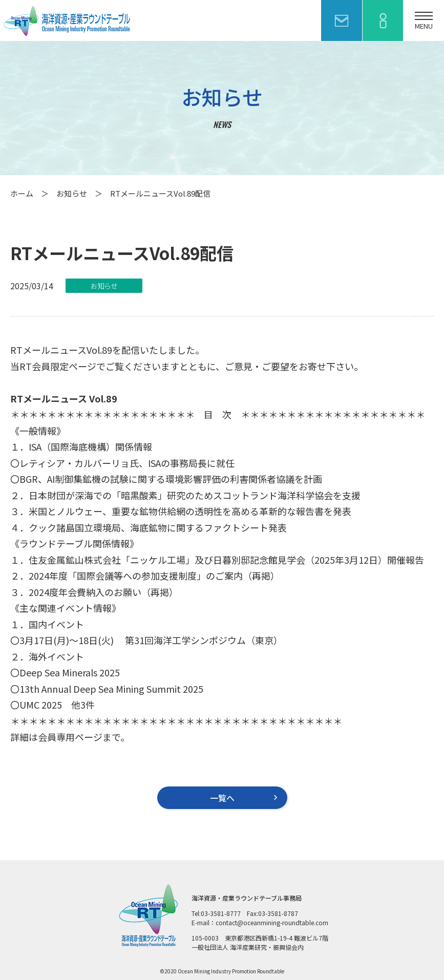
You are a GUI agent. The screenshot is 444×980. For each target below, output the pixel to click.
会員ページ (383, 20)
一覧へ (222, 798)
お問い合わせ (342, 20)
